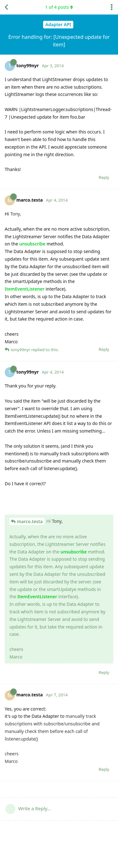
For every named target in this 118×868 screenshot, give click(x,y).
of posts (59, 7)
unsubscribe (32, 244)
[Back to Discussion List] (6, 7)
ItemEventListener (25, 289)
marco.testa (30, 521)
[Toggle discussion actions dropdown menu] (112, 7)
